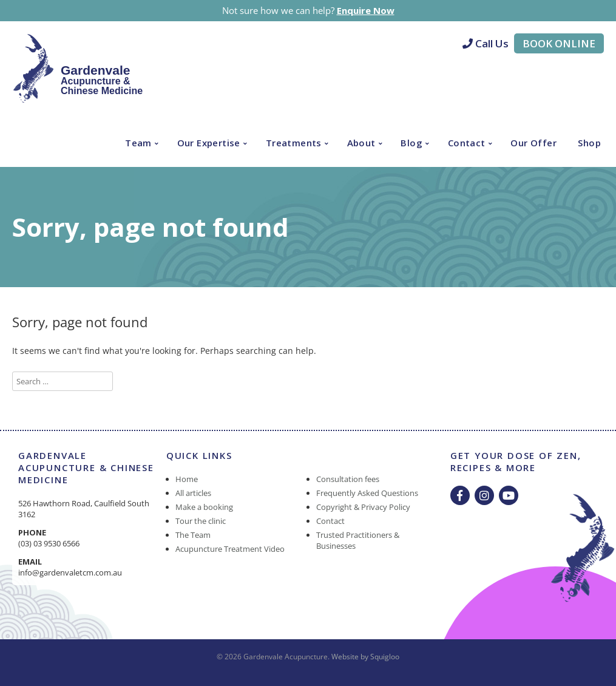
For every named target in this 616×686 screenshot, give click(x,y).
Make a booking (204, 507)
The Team (193, 535)
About (361, 143)
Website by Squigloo (365, 657)
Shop (589, 143)
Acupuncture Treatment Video (230, 549)
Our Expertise (209, 143)
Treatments (294, 143)
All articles (193, 493)
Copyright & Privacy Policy (363, 507)
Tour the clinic (201, 521)
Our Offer (533, 143)
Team (138, 143)
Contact (467, 143)
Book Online (559, 43)
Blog (411, 143)
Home (187, 479)
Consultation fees (348, 479)
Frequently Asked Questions (367, 493)
